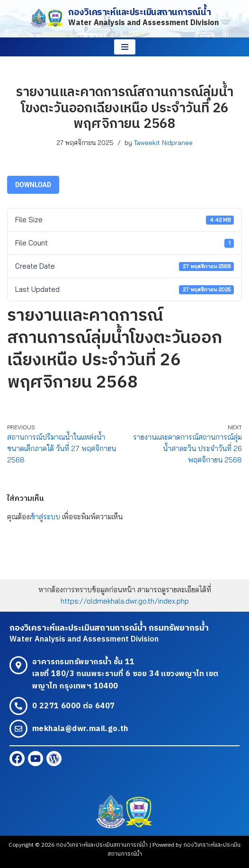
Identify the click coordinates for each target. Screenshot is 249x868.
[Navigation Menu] (125, 47)
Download (33, 185)
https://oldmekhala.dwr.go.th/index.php (125, 601)
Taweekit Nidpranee (163, 142)
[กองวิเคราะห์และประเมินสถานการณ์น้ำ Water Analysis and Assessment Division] (124, 19)
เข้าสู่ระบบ (45, 517)
